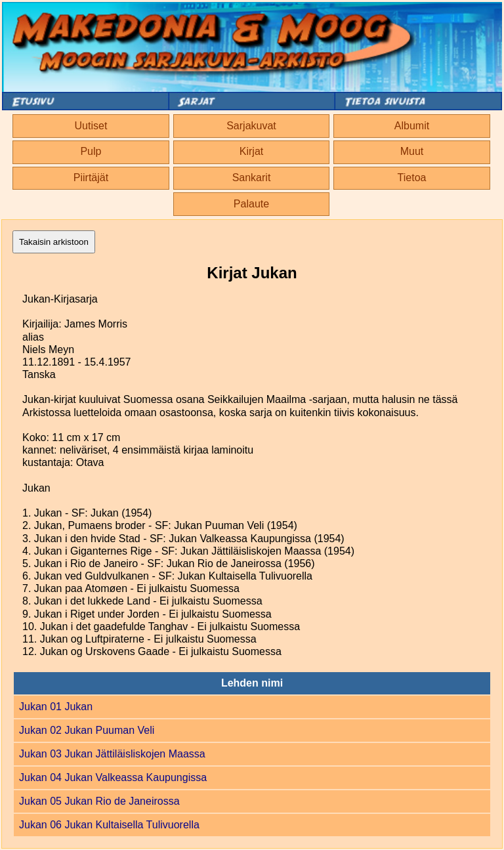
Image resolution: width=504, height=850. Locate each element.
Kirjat (251, 151)
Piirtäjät (91, 178)
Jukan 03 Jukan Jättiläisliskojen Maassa (112, 754)
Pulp (91, 151)
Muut (412, 151)
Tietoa (412, 178)
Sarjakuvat (251, 126)
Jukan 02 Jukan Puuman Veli (87, 730)
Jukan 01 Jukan (56, 707)
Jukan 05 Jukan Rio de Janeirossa (99, 801)
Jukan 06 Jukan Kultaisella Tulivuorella (109, 825)
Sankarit (252, 178)
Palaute (251, 204)
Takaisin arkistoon (54, 242)
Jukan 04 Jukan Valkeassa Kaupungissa (113, 777)
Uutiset (91, 126)
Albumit (412, 126)
